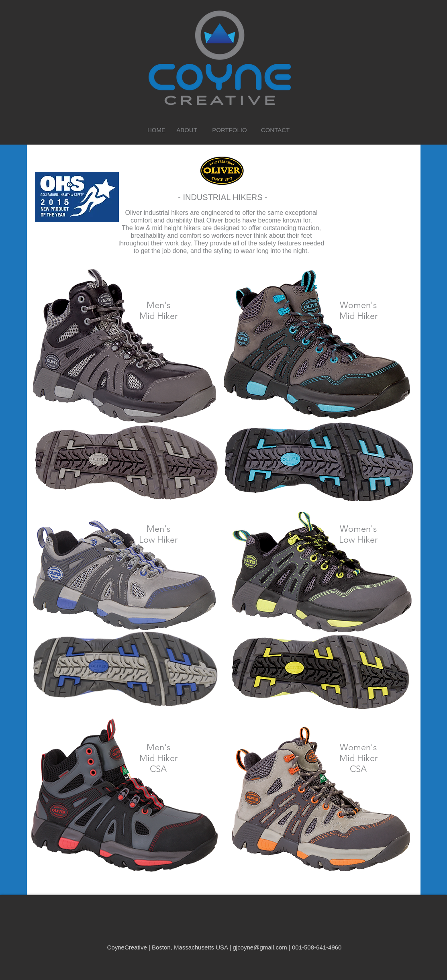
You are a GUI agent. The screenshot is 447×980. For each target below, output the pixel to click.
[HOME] (157, 130)
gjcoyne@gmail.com (260, 947)
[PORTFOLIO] (230, 130)
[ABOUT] (187, 130)
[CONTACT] (276, 130)
